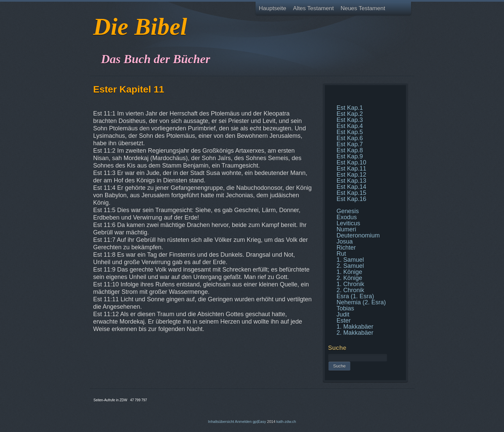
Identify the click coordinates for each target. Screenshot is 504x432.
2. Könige (350, 278)
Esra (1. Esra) (355, 296)
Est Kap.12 (352, 175)
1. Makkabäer (355, 327)
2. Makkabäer (355, 333)
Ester (344, 321)
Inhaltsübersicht (221, 422)
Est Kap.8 (350, 150)
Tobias (345, 308)
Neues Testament (363, 8)
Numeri (346, 229)
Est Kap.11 (352, 169)
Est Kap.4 (350, 126)
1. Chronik (351, 284)
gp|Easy (259, 422)
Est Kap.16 (352, 199)
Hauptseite (273, 8)
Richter (346, 248)
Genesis (348, 211)
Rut (341, 254)
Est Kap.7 (350, 144)
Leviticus (349, 223)
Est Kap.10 (352, 162)
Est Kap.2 (350, 114)
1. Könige (350, 272)
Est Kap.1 (350, 108)
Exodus (347, 217)
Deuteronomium (358, 235)
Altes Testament (314, 8)
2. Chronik (351, 290)
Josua (345, 242)
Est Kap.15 (352, 193)
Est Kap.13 (352, 181)
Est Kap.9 (350, 156)
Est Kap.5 (350, 132)
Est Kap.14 (352, 187)
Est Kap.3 (350, 120)
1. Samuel (350, 260)
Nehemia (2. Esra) (361, 302)
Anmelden (243, 422)
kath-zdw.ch (286, 422)
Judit (343, 314)
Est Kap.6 (350, 138)
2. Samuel (350, 266)
